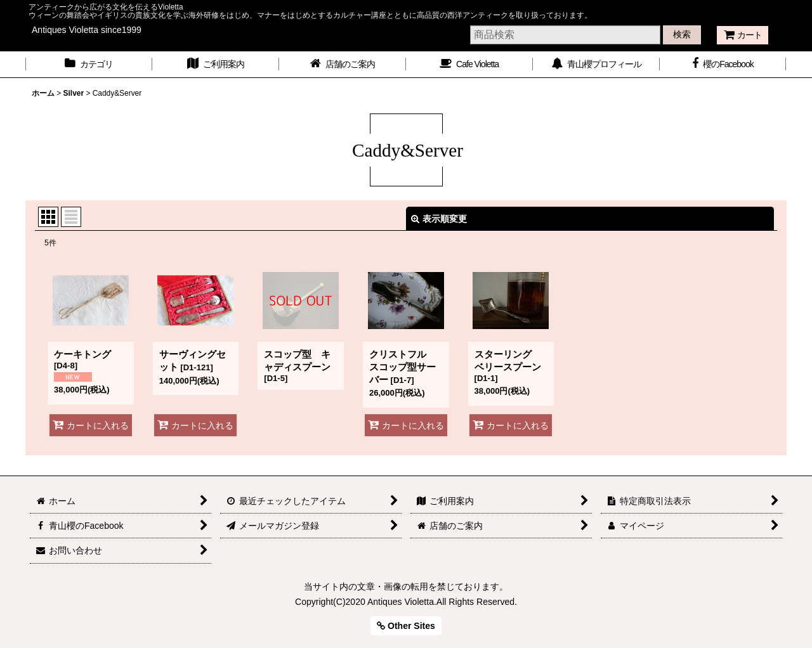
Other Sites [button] (406, 626)
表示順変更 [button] (439, 219)
